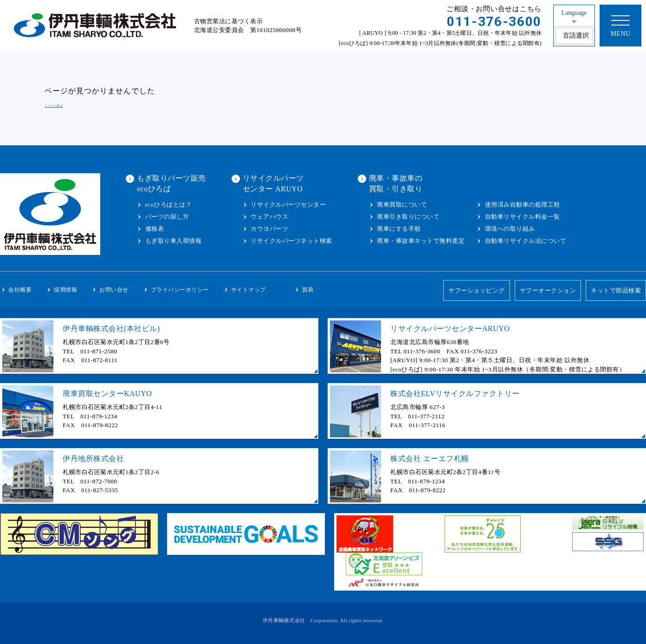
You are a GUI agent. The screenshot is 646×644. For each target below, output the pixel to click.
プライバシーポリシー (180, 290)
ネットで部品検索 (616, 290)
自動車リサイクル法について (526, 241)
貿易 (308, 290)
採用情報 (65, 290)
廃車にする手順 (399, 229)
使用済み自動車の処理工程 (523, 205)
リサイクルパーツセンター (288, 205)
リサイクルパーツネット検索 (291, 241)
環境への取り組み (510, 229)
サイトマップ (249, 290)
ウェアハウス (269, 217)
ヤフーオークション (548, 290)
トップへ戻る (54, 106)
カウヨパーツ (269, 229)
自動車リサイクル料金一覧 (523, 217)
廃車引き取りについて (408, 217)
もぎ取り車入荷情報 (174, 241)
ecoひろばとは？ (169, 205)
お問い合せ (114, 290)
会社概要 (20, 290)
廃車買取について (402, 205)
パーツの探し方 (167, 217)
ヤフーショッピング (477, 290)
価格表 (155, 229)
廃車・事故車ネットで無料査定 (421, 241)
